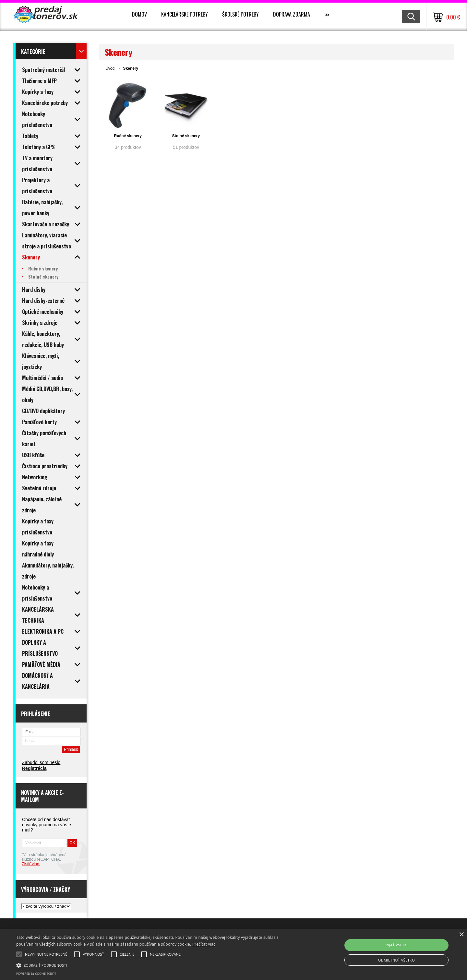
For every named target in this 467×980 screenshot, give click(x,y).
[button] (157, 965)
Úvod (110, 68)
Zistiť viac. (31, 864)
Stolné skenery (186, 136)
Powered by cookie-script (36, 974)
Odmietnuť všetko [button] (396, 960)
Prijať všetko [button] (396, 945)
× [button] (461, 935)
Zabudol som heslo (41, 762)
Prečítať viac (204, 944)
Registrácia (34, 768)
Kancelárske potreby (185, 14)
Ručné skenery (128, 136)
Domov (139, 14)
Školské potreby (240, 14)
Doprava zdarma (292, 14)
